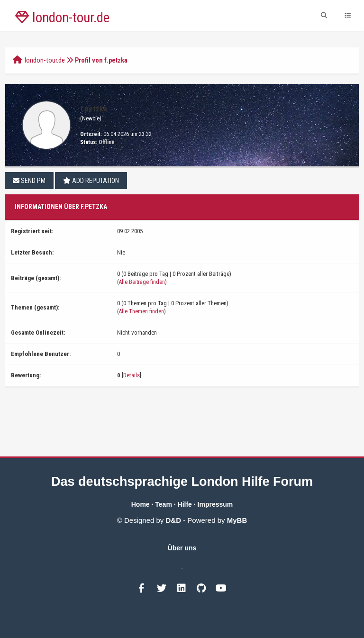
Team (164, 504)
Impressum (215, 504)
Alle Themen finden (141, 311)
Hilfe (185, 504)
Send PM (29, 181)
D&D (174, 520)
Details (132, 375)
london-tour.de (45, 60)
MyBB (237, 520)
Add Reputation (91, 181)
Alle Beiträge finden (142, 282)
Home (141, 504)
